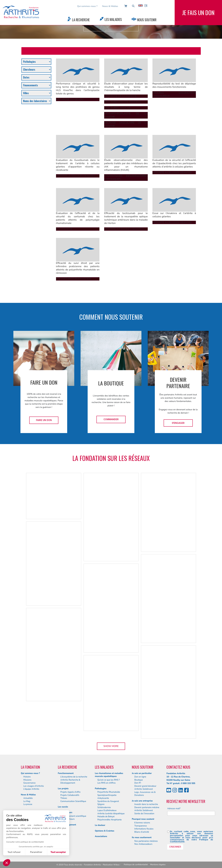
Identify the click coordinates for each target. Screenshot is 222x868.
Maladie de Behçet (106, 817)
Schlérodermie (104, 807)
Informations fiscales (144, 829)
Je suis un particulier (142, 773)
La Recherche (81, 20)
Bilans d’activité (142, 832)
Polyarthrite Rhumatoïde (109, 792)
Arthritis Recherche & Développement (70, 782)
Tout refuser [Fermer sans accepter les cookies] (14, 852)
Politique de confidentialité (136, 865)
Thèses (64, 798)
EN (143, 6)
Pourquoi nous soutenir (143, 819)
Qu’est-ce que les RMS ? (109, 780)
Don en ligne (140, 777)
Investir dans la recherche (146, 804)
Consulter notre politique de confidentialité (25, 842)
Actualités (28, 798)
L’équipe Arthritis (31, 789)
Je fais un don (198, 13)
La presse (28, 804)
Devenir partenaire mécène (147, 807)
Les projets (63, 789)
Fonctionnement (66, 773)
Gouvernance (30, 783)
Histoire (27, 777)
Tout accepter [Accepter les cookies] (58, 852)
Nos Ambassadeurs (143, 844)
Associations (101, 836)
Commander (111, 419)
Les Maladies (113, 19)
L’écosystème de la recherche (74, 777)
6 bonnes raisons (142, 823)
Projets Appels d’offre (70, 792)
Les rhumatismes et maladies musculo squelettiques (109, 775)
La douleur (100, 825)
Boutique (139, 780)
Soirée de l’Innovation (144, 814)
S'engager (178, 423)
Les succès (63, 807)
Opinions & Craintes (105, 831)
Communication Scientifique (73, 801)
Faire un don (44, 420)
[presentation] (191, 824)
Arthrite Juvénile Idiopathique (111, 814)
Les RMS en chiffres (107, 783)
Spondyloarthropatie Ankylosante (107, 797)
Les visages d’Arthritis (34, 786)
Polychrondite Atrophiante (110, 820)
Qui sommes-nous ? (87, 6)
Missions (27, 780)
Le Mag (27, 801)
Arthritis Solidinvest (144, 789)
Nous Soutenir (147, 20)
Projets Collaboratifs (70, 795)
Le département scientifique (73, 816)
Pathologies (101, 789)
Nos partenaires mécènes (146, 841)
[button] (7, 863)
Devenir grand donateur (145, 786)
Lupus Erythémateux (107, 810)
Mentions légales (158, 865)
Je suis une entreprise (142, 801)
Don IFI (138, 783)
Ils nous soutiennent (142, 837)
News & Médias (110, 6)
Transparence (141, 826)
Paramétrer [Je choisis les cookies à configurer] (36, 852)
